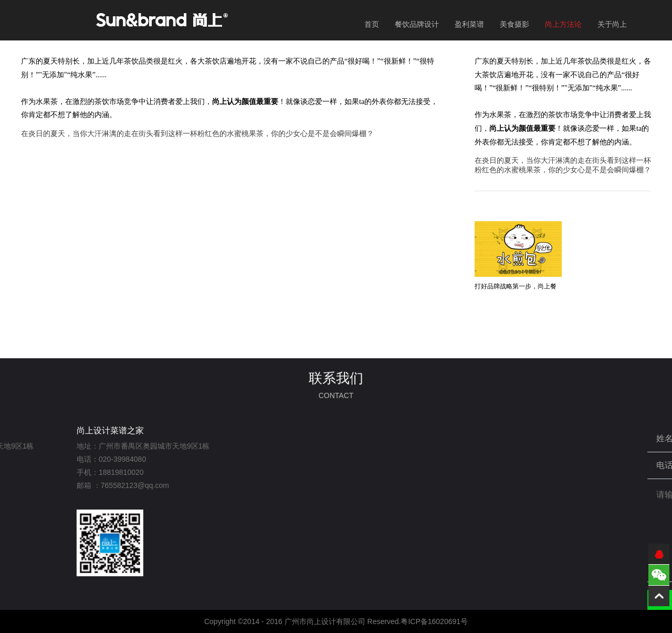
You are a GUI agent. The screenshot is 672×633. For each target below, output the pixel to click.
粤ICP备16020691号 (434, 621)
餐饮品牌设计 (417, 24)
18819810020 (58, 472)
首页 (372, 24)
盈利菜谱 (469, 24)
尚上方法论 (563, 24)
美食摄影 (514, 24)
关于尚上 (612, 24)
